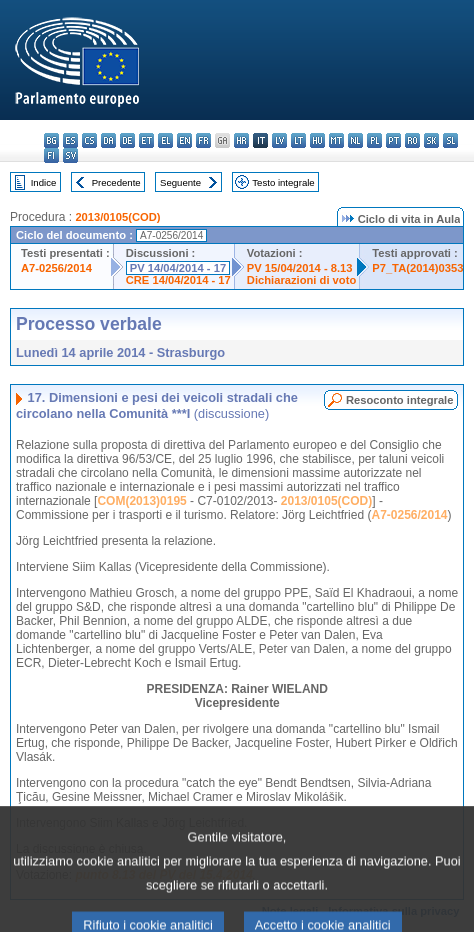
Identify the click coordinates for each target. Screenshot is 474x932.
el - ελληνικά (165, 140)
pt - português (393, 140)
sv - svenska (70, 155)
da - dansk (108, 140)
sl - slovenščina (450, 140)
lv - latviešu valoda (279, 140)
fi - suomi (51, 155)
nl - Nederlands (355, 140)
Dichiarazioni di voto (301, 280)
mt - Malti (336, 140)
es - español (70, 140)
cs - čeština (89, 140)
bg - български (51, 140)
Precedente (116, 182)
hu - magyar (317, 140)
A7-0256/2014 (56, 268)
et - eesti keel (146, 140)
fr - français (203, 140)
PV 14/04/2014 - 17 (178, 268)
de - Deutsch (127, 140)
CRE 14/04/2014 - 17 (178, 280)
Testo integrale (283, 182)
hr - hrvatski (241, 140)
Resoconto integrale (400, 400)
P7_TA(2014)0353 (417, 268)
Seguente (180, 182)
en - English (184, 140)
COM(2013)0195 (141, 501)
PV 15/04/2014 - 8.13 (300, 268)
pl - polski (374, 140)
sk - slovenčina (431, 140)
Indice (44, 182)
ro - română (412, 140)
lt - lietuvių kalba (298, 140)
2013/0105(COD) (117, 217)
